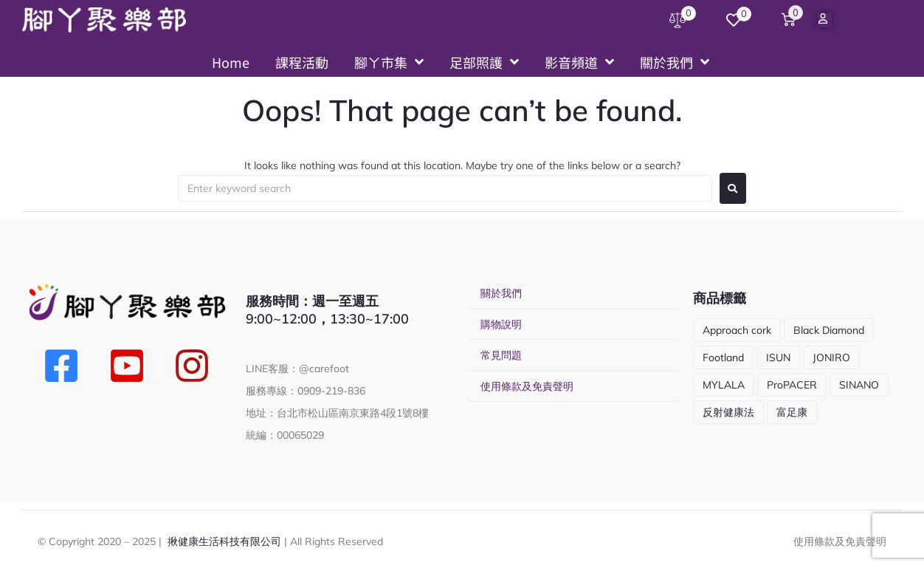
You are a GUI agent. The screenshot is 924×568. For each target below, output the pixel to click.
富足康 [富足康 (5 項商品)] (792, 412)
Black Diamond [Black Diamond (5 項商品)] (829, 330)
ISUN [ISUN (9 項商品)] (778, 357)
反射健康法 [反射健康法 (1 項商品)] (728, 412)
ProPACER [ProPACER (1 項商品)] (792, 385)
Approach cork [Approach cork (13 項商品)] (737, 330)
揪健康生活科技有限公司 (224, 541)
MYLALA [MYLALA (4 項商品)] (724, 385)
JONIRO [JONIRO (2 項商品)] (831, 357)
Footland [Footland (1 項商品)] (723, 357)
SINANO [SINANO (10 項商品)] (859, 385)
